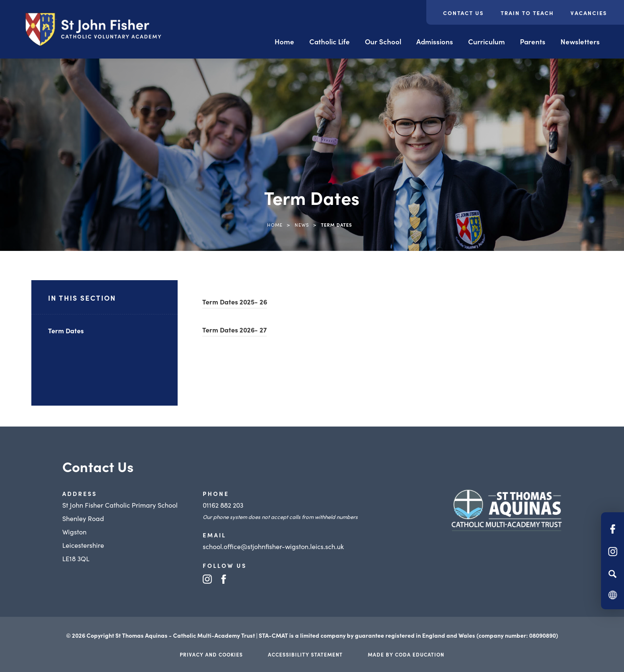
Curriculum (486, 41)
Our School (383, 41)
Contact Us (464, 13)
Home (284, 41)
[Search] (613, 574)
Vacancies (589, 13)
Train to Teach (527, 13)
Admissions (435, 41)
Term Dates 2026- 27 (234, 330)
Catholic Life (330, 41)
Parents (533, 41)
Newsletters (580, 41)
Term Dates (66, 330)
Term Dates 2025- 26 (235, 302)
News (302, 225)
